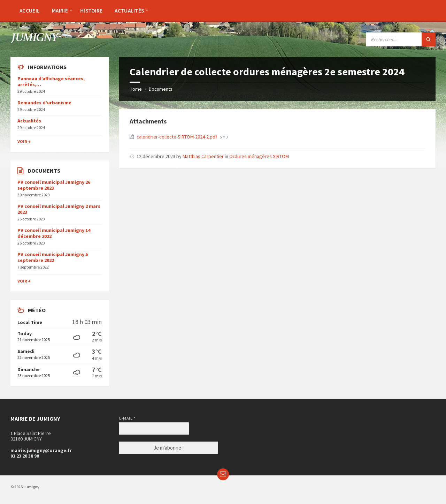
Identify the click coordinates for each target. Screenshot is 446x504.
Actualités (29, 121)
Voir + (24, 141)
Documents (161, 89)
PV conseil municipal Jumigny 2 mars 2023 (59, 209)
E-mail (127, 418)
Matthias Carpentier (203, 156)
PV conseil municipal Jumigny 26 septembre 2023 (54, 185)
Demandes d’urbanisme (44, 103)
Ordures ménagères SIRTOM (259, 156)
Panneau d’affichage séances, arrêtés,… (51, 81)
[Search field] (401, 39)
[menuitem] (30, 10)
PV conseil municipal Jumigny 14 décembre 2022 (54, 233)
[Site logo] (35, 41)
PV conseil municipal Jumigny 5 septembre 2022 (53, 257)
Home (136, 89)
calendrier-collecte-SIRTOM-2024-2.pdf (177, 137)
